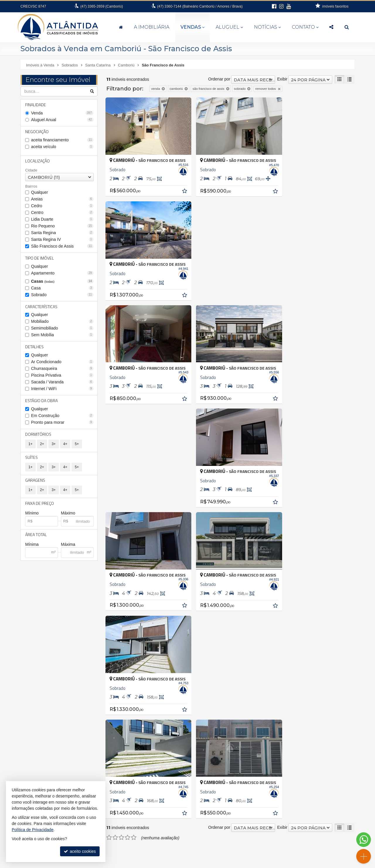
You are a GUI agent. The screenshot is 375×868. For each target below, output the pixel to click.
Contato (305, 27)
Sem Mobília (62, 335)
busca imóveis (305, 837)
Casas (62, 281)
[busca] (347, 27)
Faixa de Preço (40, 504)
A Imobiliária (152, 27)
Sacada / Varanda (62, 382)
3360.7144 (191, 831)
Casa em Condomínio (273, 709)
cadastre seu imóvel (305, 826)
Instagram (305, 849)
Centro (62, 212)
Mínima (32, 545)
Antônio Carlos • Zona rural (163, 689)
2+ (42, 444)
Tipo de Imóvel (40, 258)
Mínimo (32, 514)
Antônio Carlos (38, 689)
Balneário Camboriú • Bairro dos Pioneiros (177, 707)
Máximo (68, 514)
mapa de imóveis (305, 831)
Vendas (192, 27)
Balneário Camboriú (42, 695)
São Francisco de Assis (62, 246)
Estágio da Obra (41, 401)
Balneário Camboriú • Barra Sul (167, 720)
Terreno (260, 721)
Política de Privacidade (247, 864)
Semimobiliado (62, 328)
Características (41, 307)
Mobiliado (62, 322)
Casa (62, 288)
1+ (30, 444)
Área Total (36, 535)
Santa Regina (62, 233)
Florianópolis (36, 726)
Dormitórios (38, 434)
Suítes (31, 458)
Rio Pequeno (62, 226)
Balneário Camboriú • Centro (165, 726)
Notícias (267, 27)
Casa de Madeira (269, 703)
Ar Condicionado (62, 362)
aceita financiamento (62, 140)
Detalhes (34, 347)
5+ (77, 444)
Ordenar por (219, 79)
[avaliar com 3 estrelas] (121, 511)
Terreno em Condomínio (275, 733)
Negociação (37, 132)
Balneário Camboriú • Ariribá (164, 695)
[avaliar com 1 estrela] (109, 511)
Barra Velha (35, 707)
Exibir (282, 79)
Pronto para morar (62, 423)
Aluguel (229, 27)
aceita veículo (62, 147)
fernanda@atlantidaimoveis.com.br (191, 843)
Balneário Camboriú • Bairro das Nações (175, 701)
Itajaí (29, 732)
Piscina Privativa (62, 375)
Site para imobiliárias (287, 864)
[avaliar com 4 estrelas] (128, 511)
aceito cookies (80, 851)
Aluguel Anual (62, 120)
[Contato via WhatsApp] (364, 840)
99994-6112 (191, 837)
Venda (62, 113)
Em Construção (62, 416)
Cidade (31, 170)
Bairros (31, 187)
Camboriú (33, 720)
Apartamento (62, 273)
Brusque (32, 713)
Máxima (68, 545)
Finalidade (36, 105)
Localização (37, 161)
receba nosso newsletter (305, 814)
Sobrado (62, 295)
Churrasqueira (62, 369)
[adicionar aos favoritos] (179, 188)
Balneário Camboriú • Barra (164, 713)
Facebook (305, 843)
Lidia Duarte (62, 219)
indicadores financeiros (305, 820)
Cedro (62, 206)
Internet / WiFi (62, 389)
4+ (65, 444)
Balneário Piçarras (41, 701)
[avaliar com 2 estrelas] (115, 511)
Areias (62, 199)
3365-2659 (102, 6)
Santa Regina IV (62, 239)
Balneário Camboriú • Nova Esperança (174, 732)
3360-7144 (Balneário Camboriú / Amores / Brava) (200, 6)
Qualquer (40, 192)
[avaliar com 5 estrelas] (134, 511)
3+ (54, 444)
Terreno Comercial (270, 727)
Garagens (35, 481)
